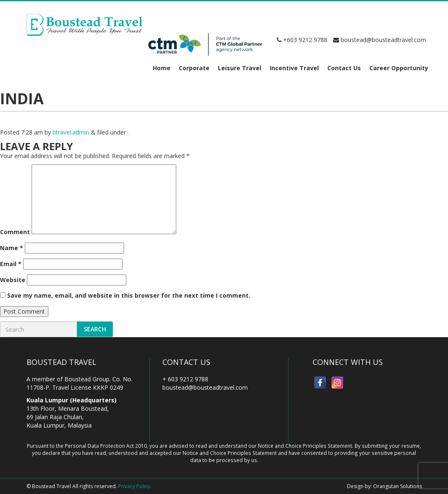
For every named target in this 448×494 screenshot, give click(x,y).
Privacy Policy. (135, 486)
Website (13, 280)
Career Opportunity (399, 68)
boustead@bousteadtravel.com (380, 40)
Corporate (194, 68)
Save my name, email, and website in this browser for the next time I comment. (129, 295)
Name (12, 248)
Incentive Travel (294, 68)
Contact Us (344, 68)
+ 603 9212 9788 (185, 379)
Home (162, 68)
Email (11, 264)
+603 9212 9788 (302, 40)
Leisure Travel (240, 68)
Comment (15, 232)
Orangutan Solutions (398, 486)
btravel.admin (71, 132)
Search (95, 329)
